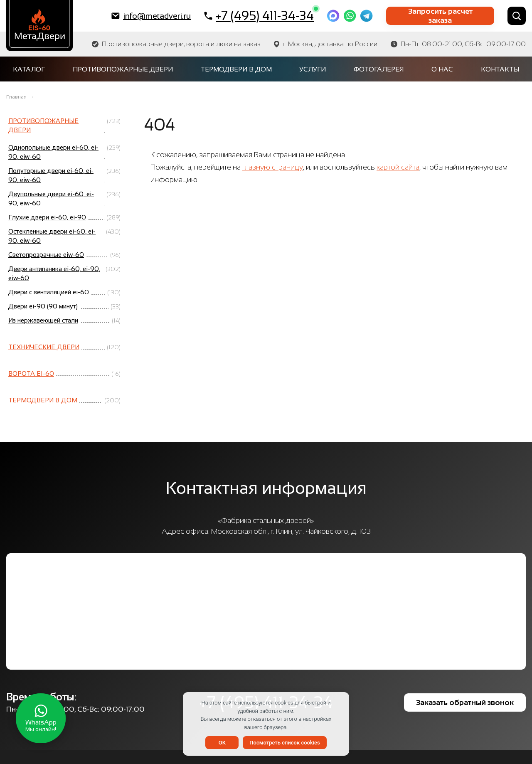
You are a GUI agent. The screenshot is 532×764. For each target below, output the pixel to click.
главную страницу (273, 167)
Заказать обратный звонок (465, 702)
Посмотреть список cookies (284, 743)
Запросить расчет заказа (440, 16)
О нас (442, 69)
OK (222, 743)
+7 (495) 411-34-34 (259, 15)
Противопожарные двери (123, 69)
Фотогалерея (379, 69)
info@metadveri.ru (151, 16)
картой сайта (398, 167)
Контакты (500, 69)
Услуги (313, 69)
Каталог (29, 69)
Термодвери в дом (236, 69)
